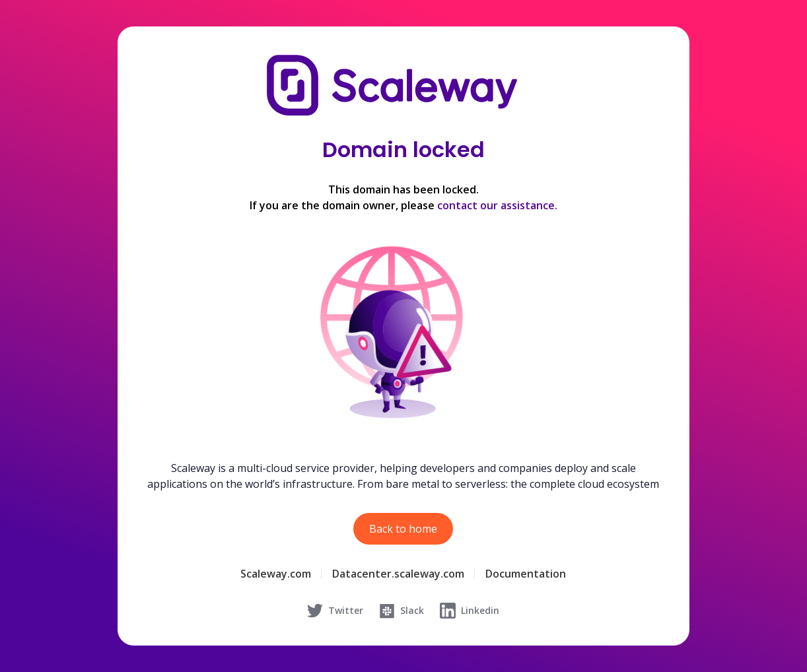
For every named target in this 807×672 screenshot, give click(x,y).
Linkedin (470, 611)
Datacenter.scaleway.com (398, 574)
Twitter (335, 611)
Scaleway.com (276, 574)
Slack (402, 611)
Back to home (403, 529)
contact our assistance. (497, 205)
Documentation (526, 574)
